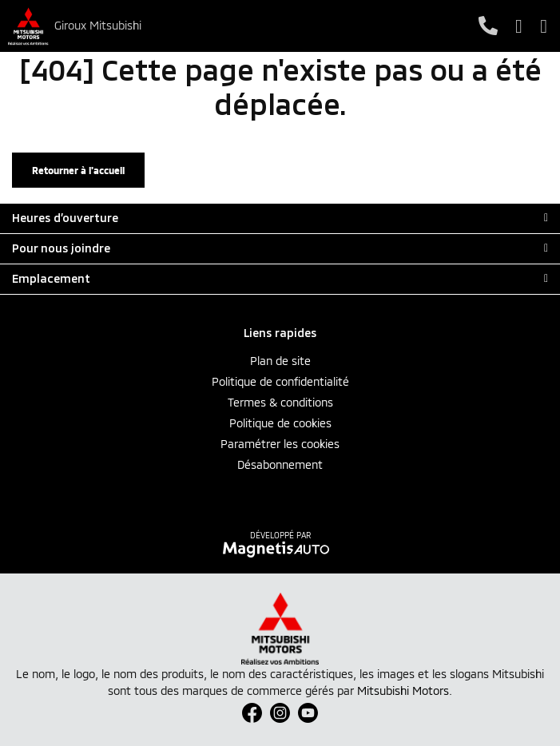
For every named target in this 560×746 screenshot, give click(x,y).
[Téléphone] (488, 26)
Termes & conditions (280, 402)
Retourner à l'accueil (78, 170)
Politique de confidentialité (280, 381)
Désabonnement (280, 464)
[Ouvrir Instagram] (280, 713)
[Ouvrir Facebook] (252, 713)
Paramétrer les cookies (280, 444)
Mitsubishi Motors (403, 690)
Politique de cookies (280, 423)
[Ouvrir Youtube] (308, 713)
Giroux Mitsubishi (98, 26)
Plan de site (280, 361)
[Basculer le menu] (539, 26)
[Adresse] (519, 26)
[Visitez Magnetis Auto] (280, 549)
